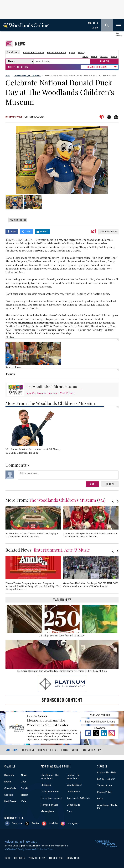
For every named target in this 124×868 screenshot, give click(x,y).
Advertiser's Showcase (21, 841)
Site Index (20, 857)
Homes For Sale (49, 804)
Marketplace (47, 811)
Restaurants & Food (56, 53)
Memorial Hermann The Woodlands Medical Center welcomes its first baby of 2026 (62, 671)
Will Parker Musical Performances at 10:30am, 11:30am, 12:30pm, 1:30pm (33, 450)
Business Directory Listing (100, 721)
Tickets (10, 374)
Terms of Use (104, 785)
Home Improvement (52, 798)
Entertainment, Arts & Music (62, 549)
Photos (104, 57)
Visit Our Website (100, 714)
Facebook (17, 823)
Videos (114, 57)
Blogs (85, 57)
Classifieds (10, 788)
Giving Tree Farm (50, 791)
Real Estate (10, 801)
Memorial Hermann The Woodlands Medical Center (48, 722)
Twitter (35, 823)
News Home (28, 750)
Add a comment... (68, 475)
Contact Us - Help (107, 772)
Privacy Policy (104, 791)
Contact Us (73, 857)
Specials (9, 794)
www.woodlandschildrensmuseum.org (30, 322)
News (20, 44)
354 (101, 499)
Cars (69, 811)
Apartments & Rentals (79, 798)
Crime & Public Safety (34, 53)
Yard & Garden (74, 785)
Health (25, 794)
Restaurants (73, 791)
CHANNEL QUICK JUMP (97, 67)
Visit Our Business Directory (42, 393)
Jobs (24, 781)
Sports (72, 53)
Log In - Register (106, 778)
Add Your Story (18, 67)
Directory (9, 775)
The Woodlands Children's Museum (52, 386)
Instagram (73, 823)
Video (24, 801)
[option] (62, 160)
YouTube (53, 823)
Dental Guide (73, 804)
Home (8, 857)
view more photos (108, 232)
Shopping (46, 785)
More (81, 53)
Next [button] (118, 501)
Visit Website (67, 393)
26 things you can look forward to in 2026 (62, 635)
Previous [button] (113, 501)
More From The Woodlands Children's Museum (50, 403)
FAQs (100, 798)
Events (94, 57)
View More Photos (18, 220)
